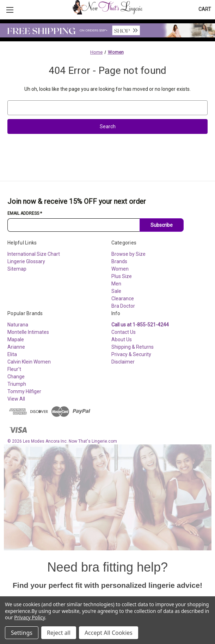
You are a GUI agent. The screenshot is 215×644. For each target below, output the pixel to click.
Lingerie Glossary (26, 261)
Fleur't (14, 369)
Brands (119, 261)
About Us (122, 339)
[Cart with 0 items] (205, 9)
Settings (22, 633)
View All (16, 399)
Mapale (16, 339)
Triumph (17, 384)
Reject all (59, 633)
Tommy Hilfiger (24, 391)
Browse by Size (128, 254)
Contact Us (124, 332)
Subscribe (162, 225)
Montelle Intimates (28, 332)
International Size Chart (34, 254)
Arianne (16, 347)
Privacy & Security (131, 354)
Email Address (25, 213)
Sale (116, 291)
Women (120, 269)
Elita (12, 354)
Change (16, 377)
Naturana (18, 325)
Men (116, 284)
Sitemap (17, 269)
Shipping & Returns (133, 347)
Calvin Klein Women (29, 362)
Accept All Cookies (109, 633)
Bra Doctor (123, 306)
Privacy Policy (29, 617)
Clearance (123, 299)
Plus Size (122, 276)
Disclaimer (123, 362)
